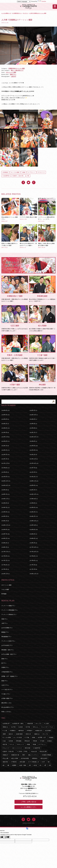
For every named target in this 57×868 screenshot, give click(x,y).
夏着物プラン (5, 632)
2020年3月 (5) (5, 490)
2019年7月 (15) (5, 507)
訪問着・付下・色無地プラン (10, 676)
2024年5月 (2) (5, 424)
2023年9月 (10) (5, 428)
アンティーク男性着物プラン (10, 610)
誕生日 (11, 734)
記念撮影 (48, 731)
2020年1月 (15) (5, 494)
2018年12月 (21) (34, 521)
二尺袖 (27, 737)
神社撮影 (23, 762)
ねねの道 (34, 751)
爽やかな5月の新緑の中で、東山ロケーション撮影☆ (28, 236)
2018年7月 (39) (5, 534)
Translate (42, 1)
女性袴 (11, 741)
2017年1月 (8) (33, 569)
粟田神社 (6, 762)
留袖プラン (5, 681)
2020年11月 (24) (34, 481)
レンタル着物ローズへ (28, 807)
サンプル (46, 734)
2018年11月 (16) (6, 525)
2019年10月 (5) (34, 499)
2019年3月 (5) (5, 516)
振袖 (24, 172)
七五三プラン (5, 685)
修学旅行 (21, 731)
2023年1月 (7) (33, 432)
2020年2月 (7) (33, 490)
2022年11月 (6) (5, 437)
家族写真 (30, 724)
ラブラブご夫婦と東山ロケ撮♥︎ (28, 209)
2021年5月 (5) (33, 472)
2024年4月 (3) (33, 424)
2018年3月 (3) (5, 543)
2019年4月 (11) (34, 512)
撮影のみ (37, 734)
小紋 (4, 741)
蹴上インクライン (34, 755)
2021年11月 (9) (5, 463)
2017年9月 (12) (5, 556)
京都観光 (6, 172)
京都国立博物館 (47, 755)
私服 (35, 744)
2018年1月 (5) (5, 547)
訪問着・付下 (42, 737)
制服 (29, 744)
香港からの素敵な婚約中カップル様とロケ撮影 (10, 236)
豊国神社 (35, 758)
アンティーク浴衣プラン (8, 641)
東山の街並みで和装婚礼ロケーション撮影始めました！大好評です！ (42, 289)
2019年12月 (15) (34, 494)
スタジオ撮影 (5, 589)
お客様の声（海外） (19, 724)
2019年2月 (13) (34, 516)
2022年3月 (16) (5, 455)
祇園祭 (14, 765)
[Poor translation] (7, 837)
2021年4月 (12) (5, 477)
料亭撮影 (4, 594)
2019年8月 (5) (33, 503)
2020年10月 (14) (6, 485)
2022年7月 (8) (5, 446)
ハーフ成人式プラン (7, 690)
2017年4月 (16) (5, 565)
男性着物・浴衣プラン (8, 650)
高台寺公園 (43, 751)
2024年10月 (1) (34, 415)
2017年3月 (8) (33, 565)
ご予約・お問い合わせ (28, 802)
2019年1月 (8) (5, 521)
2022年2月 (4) (33, 455)
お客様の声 (6, 724)
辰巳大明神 (15, 758)
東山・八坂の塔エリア (17, 70)
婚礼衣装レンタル (6, 703)
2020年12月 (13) (6, 481)
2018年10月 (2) (34, 525)
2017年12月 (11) (34, 547)
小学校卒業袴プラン (7, 672)
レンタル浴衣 (18, 737)
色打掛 (5, 744)
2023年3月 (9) (5, 432)
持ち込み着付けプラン (8, 707)
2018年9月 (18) (5, 530)
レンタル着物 (16, 172)
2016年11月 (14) (34, 574)
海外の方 (29, 734)
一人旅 (5, 731)
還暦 (4, 734)
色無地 (51, 737)
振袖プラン (13, 74)
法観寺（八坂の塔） (19, 176)
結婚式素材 (20, 734)
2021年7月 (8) (33, 468)
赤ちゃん (36, 727)
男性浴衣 (27, 741)
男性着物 (19, 741)
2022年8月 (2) (33, 441)
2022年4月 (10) (34, 450)
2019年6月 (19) (34, 507)
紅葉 (35, 765)
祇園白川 (6, 755)
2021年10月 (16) (34, 463)
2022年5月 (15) (5, 450)
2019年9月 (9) (5, 503)
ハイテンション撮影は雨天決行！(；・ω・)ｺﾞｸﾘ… (47, 210)
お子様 (14, 727)
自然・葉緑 (23, 765)
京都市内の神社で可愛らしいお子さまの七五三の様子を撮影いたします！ (15, 318)
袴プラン (4, 663)
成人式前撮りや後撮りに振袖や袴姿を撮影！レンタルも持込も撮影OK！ (42, 318)
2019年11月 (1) (5, 499)
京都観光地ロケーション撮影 (17, 68)
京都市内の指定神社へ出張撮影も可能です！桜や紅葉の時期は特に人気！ (42, 377)
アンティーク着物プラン (8, 606)
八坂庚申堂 (6, 176)
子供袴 (43, 741)
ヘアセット (32, 172)
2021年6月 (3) (5, 472)
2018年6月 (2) (33, 534)
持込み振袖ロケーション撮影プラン (10, 210)
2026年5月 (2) (33, 410)
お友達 (21, 727)
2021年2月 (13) (34, 477)
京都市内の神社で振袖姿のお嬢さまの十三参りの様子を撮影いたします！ (42, 348)
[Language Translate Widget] (24, 1)
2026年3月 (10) (5, 415)
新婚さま (6, 727)
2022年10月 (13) (34, 437)
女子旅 (28, 727)
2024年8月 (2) (5, 419)
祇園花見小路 (16, 755)
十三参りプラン (6, 694)
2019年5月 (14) (5, 512)
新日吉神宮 (44, 758)
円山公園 (6, 758)
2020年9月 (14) (34, 485)
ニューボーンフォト (48, 727)
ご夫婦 (47, 724)
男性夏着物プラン (6, 637)
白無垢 (50, 741)
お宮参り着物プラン (7, 698)
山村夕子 (14, 76)
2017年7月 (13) (5, 560)
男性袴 (35, 741)
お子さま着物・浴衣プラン (9, 654)
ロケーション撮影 (11, 72)
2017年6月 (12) (34, 560)
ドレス (12, 744)
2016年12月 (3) (5, 574)
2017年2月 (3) (5, 569)
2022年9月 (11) (5, 441)
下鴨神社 (14, 762)
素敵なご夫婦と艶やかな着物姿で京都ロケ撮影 (47, 236)
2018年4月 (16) (34, 538)
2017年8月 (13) (34, 556)
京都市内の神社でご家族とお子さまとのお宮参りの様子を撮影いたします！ (15, 377)
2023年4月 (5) (33, 428)
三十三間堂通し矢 (34, 762)
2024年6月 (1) (33, 419)
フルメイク (42, 172)
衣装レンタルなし (6, 712)
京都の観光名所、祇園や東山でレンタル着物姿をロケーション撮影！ (15, 289)
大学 (44, 762)
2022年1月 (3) (5, 459)
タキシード (21, 744)
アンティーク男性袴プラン (9, 615)
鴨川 (24, 755)
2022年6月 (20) (34, 446)
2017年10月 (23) (34, 552)
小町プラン (5, 623)
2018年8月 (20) (34, 530)
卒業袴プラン (5, 667)
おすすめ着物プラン (7, 628)
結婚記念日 (39, 731)
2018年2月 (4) (33, 543)
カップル (39, 724)
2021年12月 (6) (34, 459)
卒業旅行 (30, 731)
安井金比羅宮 (25, 758)
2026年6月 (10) (5, 410)
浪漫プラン (5, 619)
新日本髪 (28, 748)
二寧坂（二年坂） (23, 751)
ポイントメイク (17, 748)
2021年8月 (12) (5, 468)
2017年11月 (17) (6, 552)
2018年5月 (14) (5, 538)
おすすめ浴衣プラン (7, 645)
